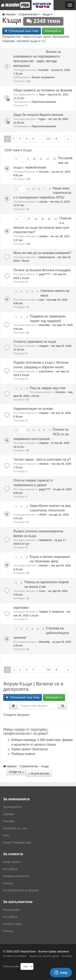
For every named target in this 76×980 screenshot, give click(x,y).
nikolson (44, 464)
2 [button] (14, 139)
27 (29, 219)
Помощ (8, 883)
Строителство (29, 14)
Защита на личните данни (44, 956)
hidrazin (43, 565)
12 (48, 159)
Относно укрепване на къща (35, 342)
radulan (43, 236)
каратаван (21, 608)
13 (54, 159)
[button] (68, 139)
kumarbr (44, 70)
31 (56, 219)
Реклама (9, 821)
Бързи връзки (39, 773)
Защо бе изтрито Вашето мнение (38, 115)
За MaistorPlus (12, 807)
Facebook (67, 956)
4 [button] (27, 139)
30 (49, 219)
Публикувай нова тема (22, 31)
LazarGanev (46, 371)
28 (36, 219)
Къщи (48, 14)
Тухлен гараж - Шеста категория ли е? (42, 460)
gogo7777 (45, 274)
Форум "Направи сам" (17, 842)
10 (34, 159)
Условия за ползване (15, 956)
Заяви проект (12, 862)
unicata (43, 202)
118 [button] (48, 139)
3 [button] (20, 139)
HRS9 (42, 515)
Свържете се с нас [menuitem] (15, 828)
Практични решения (44, 102)
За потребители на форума (21, 890)
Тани (42, 94)
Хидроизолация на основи (33, 409)
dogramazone (47, 257)
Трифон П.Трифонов (51, 612)
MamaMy (44, 325)
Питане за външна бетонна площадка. (42, 270)
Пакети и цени (12, 924)
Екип (6, 835)
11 (41, 159)
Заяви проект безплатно (30, 749)
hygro (42, 119)
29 (42, 219)
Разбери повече (23, 754)
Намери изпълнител (16, 876)
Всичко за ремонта (43, 77)
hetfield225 (45, 540)
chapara (44, 346)
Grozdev (44, 172)
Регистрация (11, 910)
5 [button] (33, 139)
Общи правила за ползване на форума (43, 90)
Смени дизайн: (11, 966)
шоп (41, 300)
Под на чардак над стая (48, 388)
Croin (42, 591)
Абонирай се (53, 31)
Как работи (10, 869)
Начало (9, 14)
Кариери (9, 814)
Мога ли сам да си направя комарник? (42, 253)
